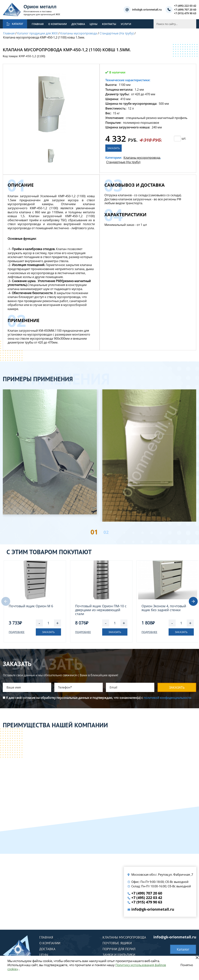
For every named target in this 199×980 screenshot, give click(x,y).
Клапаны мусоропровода (142, 158)
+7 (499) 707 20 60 (185, 10)
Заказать (114, 148)
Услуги (126, 24)
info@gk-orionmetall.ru (147, 10)
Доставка (78, 24)
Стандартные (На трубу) (123, 162)
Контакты (109, 24)
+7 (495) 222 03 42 (185, 6)
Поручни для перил (119, 949)
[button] (193, 601)
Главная (38, 24)
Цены (93, 24)
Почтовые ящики (117, 943)
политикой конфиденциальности (167, 698)
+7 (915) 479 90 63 (185, 13)
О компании (57, 24)
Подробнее (17, 632)
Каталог (183, 949)
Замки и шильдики (119, 955)
